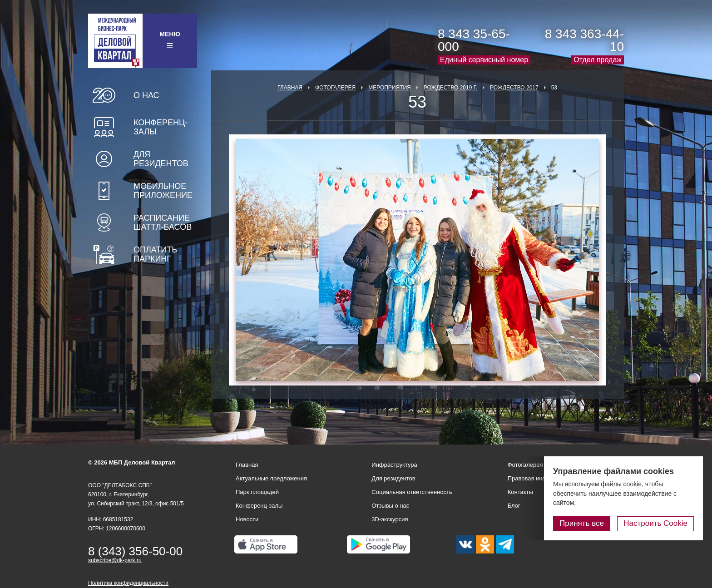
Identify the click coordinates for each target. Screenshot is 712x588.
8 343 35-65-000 (474, 40)
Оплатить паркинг (155, 254)
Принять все (582, 523)
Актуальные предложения (271, 478)
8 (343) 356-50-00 (135, 551)
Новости (247, 519)
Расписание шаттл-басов (163, 222)
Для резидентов (161, 159)
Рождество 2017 (514, 88)
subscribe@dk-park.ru (115, 560)
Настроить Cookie (655, 523)
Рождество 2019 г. (450, 88)
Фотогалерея (335, 88)
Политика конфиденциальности (128, 583)
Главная (290, 88)
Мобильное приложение (163, 191)
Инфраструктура (394, 465)
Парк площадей (257, 492)
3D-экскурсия (390, 519)
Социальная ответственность (412, 492)
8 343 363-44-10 (584, 40)
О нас (146, 95)
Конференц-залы (161, 127)
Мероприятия (390, 88)
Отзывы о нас (390, 506)
